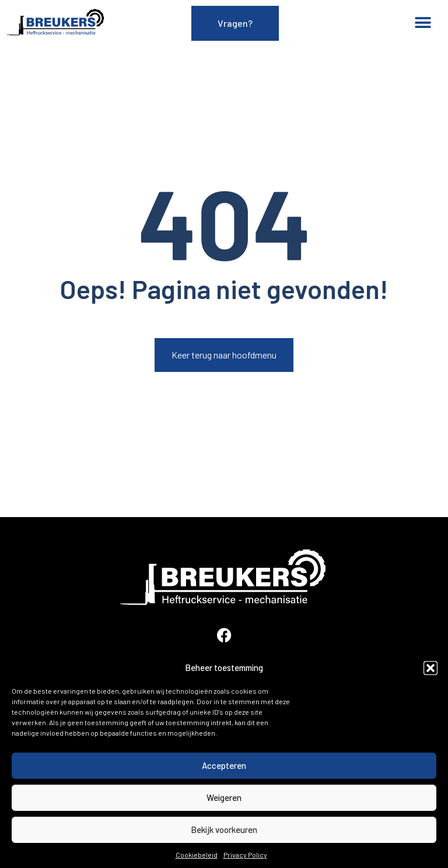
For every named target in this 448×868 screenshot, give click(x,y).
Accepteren (224, 765)
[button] (430, 668)
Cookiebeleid (197, 855)
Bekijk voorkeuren (224, 830)
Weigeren (224, 797)
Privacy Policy (245, 855)
